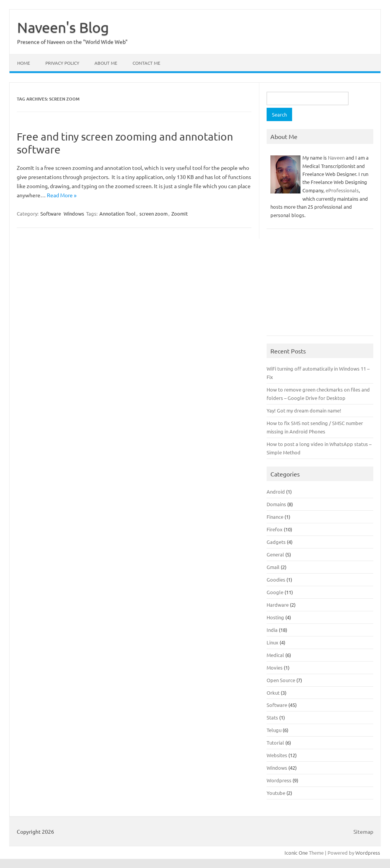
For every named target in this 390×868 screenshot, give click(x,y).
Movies (275, 667)
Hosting (275, 617)
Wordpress (279, 780)
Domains (276, 504)
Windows (74, 213)
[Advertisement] (320, 286)
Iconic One (296, 853)
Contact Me (146, 63)
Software (51, 213)
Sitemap (363, 831)
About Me (106, 63)
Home (24, 63)
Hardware (278, 605)
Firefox (275, 529)
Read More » (62, 195)
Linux (273, 642)
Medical (275, 655)
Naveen (336, 157)
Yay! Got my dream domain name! (304, 410)
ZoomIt (180, 213)
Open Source (281, 680)
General (275, 554)
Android (276, 492)
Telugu (274, 730)
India (272, 630)
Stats (272, 717)
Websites (277, 755)
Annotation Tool (117, 213)
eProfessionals (342, 190)
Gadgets (276, 542)
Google (275, 592)
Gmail (273, 567)
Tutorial (275, 743)
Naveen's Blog (63, 27)
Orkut (273, 693)
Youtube (276, 793)
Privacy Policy (62, 63)
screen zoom (153, 213)
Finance (275, 517)
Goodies (276, 579)
